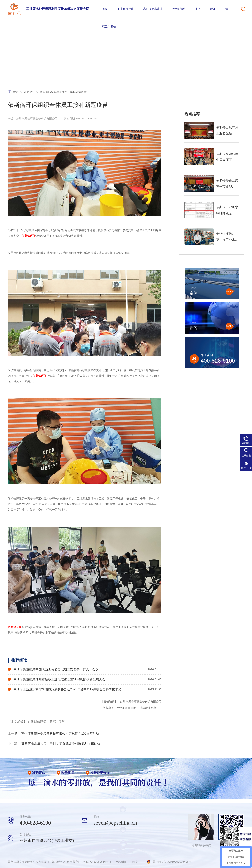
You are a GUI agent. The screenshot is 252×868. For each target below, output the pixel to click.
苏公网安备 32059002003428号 (172, 862)
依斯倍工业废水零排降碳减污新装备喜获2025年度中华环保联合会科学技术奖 (67, 689)
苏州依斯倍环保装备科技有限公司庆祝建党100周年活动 (60, 733)
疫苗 (62, 722)
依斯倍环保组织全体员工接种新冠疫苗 (63, 92)
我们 (228, 9)
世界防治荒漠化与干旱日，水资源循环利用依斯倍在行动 (61, 743)
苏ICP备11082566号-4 (97, 862)
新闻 (213, 9)
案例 (198, 9)
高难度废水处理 (153, 9)
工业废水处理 (125, 9)
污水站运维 (179, 9)
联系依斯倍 (109, 27)
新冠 (53, 722)
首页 (105, 9)
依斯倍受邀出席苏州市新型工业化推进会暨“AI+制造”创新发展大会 (59, 679)
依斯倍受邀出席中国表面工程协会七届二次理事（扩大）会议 (56, 669)
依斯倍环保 (39, 722)
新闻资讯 (30, 92)
